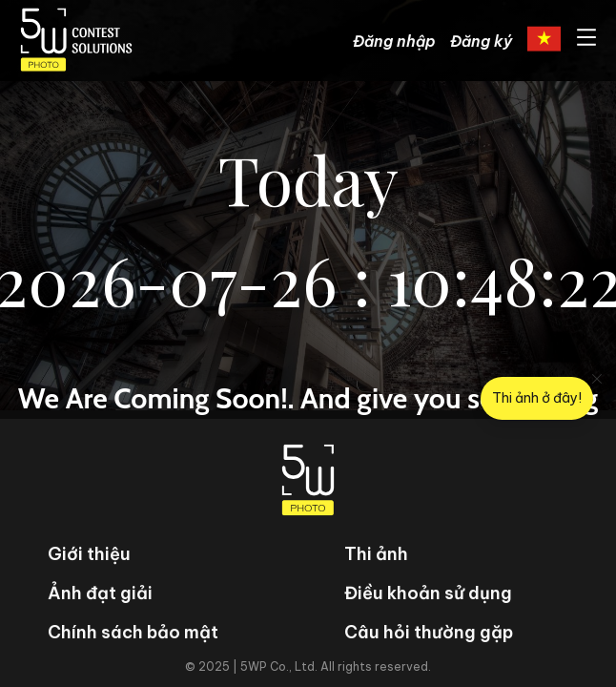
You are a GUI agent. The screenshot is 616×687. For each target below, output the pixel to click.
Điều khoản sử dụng (428, 593)
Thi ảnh (376, 554)
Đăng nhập (394, 41)
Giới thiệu (89, 554)
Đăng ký (481, 41)
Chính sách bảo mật (133, 632)
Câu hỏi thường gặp (429, 632)
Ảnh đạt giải (100, 593)
